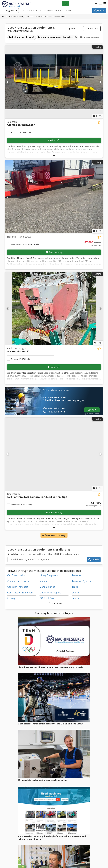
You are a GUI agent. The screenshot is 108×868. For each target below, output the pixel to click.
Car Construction (16, 575)
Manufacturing (47, 587)
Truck (75, 587)
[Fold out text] (54, 155)
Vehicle (76, 593)
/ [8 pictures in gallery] (98, 343)
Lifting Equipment (49, 575)
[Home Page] (3, 16)
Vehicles (76, 598)
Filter (72, 29)
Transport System (81, 581)
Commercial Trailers (18, 581)
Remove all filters (90, 37)
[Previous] (8, 82)
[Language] (100, 4)
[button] (105, 4)
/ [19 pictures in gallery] (97, 488)
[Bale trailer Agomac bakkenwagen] (54, 82)
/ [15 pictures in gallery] (97, 116)
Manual (43, 581)
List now (92, 410)
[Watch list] (96, 4)
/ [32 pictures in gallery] (97, 231)
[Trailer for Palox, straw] (54, 197)
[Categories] (10, 11)
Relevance (92, 29)
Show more (54, 603)
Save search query (54, 535)
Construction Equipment (20, 593)
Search (99, 11)
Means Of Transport (50, 593)
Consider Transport (18, 587)
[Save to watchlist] (99, 122)
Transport (77, 575)
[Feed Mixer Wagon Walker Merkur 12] (54, 309)
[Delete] (33, 37)
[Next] (100, 82)
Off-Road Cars (47, 598)
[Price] (93, 244)
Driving (11, 598)
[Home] (15, 16)
